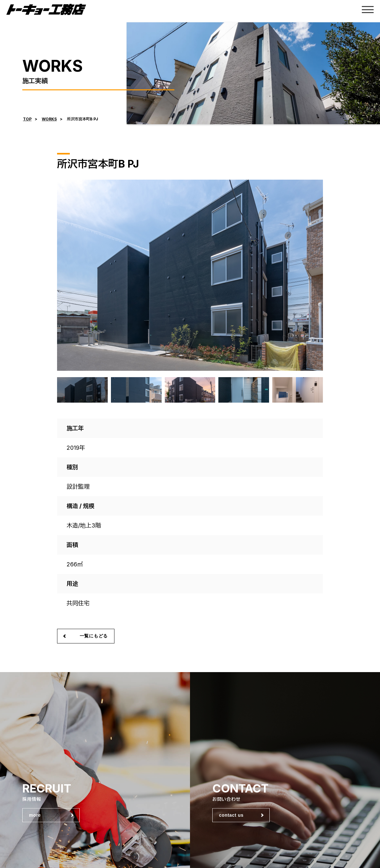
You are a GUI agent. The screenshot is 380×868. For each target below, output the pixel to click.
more (35, 815)
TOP (27, 119)
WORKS (49, 119)
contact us (231, 815)
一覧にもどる (94, 636)
